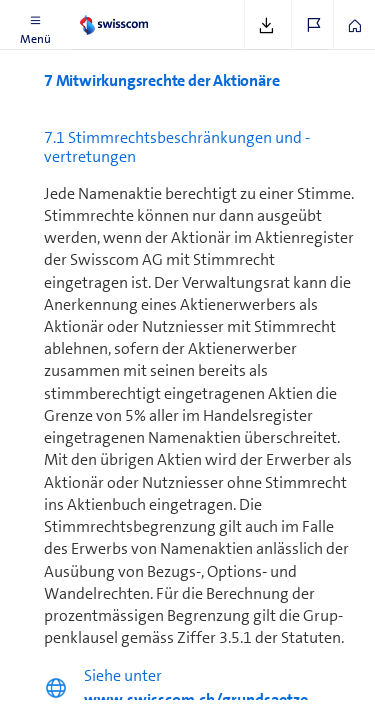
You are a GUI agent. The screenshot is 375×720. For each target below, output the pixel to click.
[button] (35, 25)
